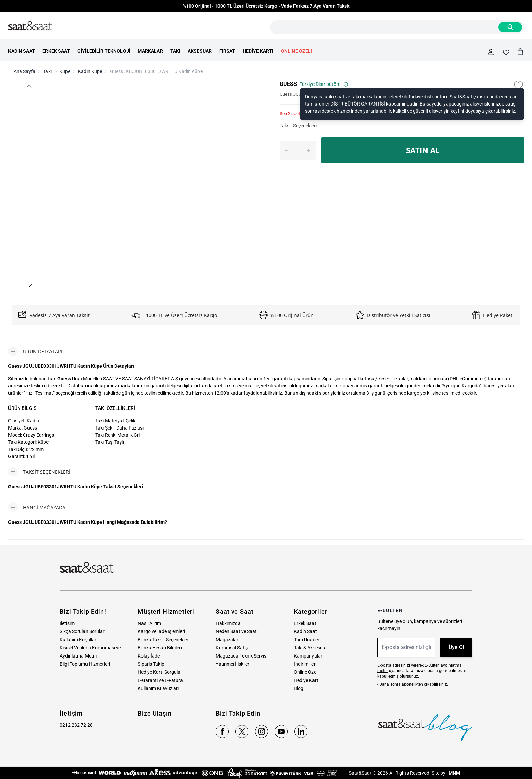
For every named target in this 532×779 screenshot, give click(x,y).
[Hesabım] (491, 52)
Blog (299, 688)
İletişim (67, 623)
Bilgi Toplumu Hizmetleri (85, 664)
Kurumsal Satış (232, 648)
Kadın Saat (305, 631)
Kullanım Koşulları (79, 640)
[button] (29, 86)
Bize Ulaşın (155, 713)
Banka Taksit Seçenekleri (164, 640)
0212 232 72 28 (76, 725)
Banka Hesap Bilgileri (160, 648)
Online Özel (306, 672)
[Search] (510, 27)
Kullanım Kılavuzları (158, 688)
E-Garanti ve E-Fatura (160, 680)
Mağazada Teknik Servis (241, 656)
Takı (47, 71)
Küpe (65, 71)
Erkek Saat (305, 623)
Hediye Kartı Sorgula (159, 672)
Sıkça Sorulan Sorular (82, 631)
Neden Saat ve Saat (236, 631)
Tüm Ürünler (307, 640)
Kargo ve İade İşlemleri (161, 631)
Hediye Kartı (307, 680)
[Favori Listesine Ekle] (518, 85)
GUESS (288, 84)
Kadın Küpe (90, 71)
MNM (454, 773)
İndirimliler (305, 664)
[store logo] (30, 26)
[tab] (35, 351)
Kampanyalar (308, 656)
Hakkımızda (228, 623)
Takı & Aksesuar (310, 648)
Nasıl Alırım (149, 623)
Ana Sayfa (24, 71)
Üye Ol (456, 647)
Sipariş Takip (151, 664)
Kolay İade (149, 656)
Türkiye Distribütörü (324, 84)
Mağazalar (227, 640)
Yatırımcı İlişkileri (233, 664)
